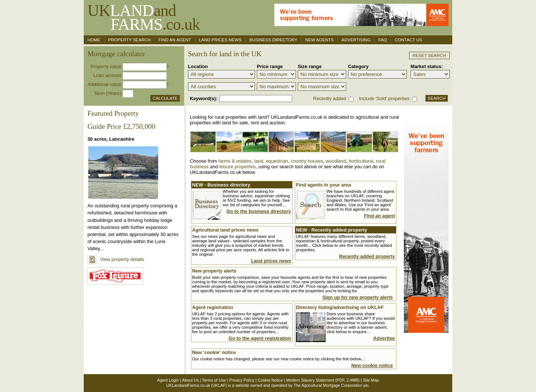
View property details (116, 259)
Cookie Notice (270, 380)
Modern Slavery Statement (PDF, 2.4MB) (323, 380)
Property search (130, 40)
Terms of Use (214, 380)
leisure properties (237, 167)
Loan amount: (108, 75)
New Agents (320, 40)
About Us (190, 380)
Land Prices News (220, 40)
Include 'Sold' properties (384, 98)
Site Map (371, 380)
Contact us (408, 40)
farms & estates (235, 161)
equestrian (277, 161)
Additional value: (105, 84)
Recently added (330, 98)
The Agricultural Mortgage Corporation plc (331, 385)
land (259, 161)
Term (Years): (108, 93)
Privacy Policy (242, 380)
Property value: (106, 66)
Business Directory (273, 40)
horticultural (361, 161)
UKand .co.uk (144, 17)
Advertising (356, 40)
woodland (336, 161)
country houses (307, 161)
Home (94, 40)
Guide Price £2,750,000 (121, 126)
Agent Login (168, 380)
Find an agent (175, 40)
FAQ (382, 40)
